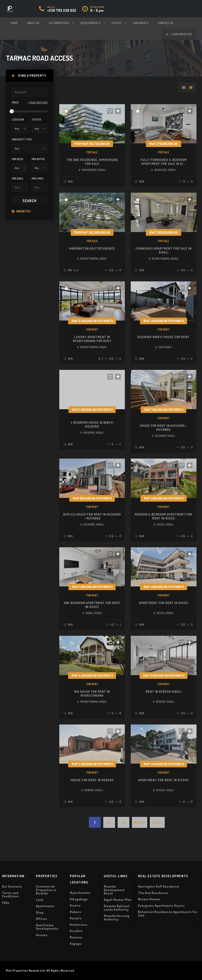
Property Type (22, 140)
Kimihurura (79, 925)
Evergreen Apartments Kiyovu (161, 906)
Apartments (45, 906)
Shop (40, 912)
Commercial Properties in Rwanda (46, 890)
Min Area (17, 178)
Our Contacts (12, 886)
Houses (42, 935)
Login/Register (179, 34)
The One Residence (153, 893)
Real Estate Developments (47, 927)
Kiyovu (75, 905)
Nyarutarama (80, 893)
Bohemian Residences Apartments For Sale (168, 914)
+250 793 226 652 (62, 10)
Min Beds (18, 159)
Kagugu (76, 944)
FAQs (6, 903)
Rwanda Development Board (114, 890)
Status (36, 120)
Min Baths (38, 159)
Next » (140, 822)
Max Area (38, 178)
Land (40, 900)
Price (15, 103)
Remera (76, 937)
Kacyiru (76, 918)
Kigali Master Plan (118, 900)
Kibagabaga (79, 899)
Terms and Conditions (10, 895)
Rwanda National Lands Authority (117, 908)
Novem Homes (149, 899)
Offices (42, 919)
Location (18, 120)
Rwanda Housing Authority (117, 918)
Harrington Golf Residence (159, 886)
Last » (157, 822)
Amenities (21, 211)
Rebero (76, 912)
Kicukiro (76, 931)
